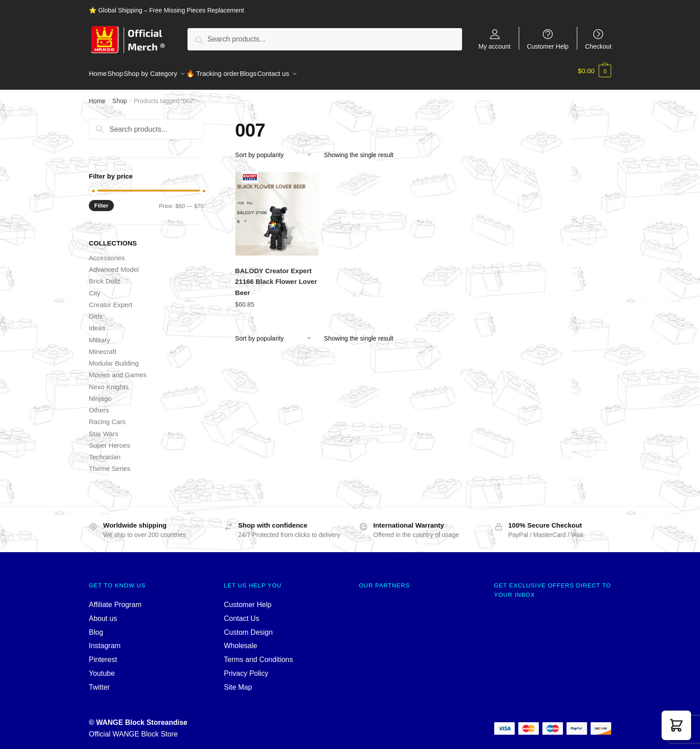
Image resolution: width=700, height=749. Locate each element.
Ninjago (100, 393)
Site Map (238, 682)
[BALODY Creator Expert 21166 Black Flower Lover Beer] (277, 208)
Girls (96, 311)
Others (99, 405)
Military (100, 335)
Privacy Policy (246, 668)
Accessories (107, 252)
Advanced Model (114, 264)
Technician (105, 451)
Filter (101, 200)
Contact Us (242, 613)
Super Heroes (110, 440)
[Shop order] (277, 150)
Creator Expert (111, 299)
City (95, 288)
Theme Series (110, 463)
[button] (676, 725)
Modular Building (114, 358)
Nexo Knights (109, 381)
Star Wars (104, 428)
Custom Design (248, 627)
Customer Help (548, 46)
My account (495, 46)
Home (97, 96)
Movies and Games (118, 369)
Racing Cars (107, 416)
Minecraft (103, 346)
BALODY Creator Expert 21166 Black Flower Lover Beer (276, 276)
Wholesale (241, 640)
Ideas (97, 322)
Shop (120, 96)
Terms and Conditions (259, 654)
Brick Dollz (105, 276)
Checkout (598, 46)
